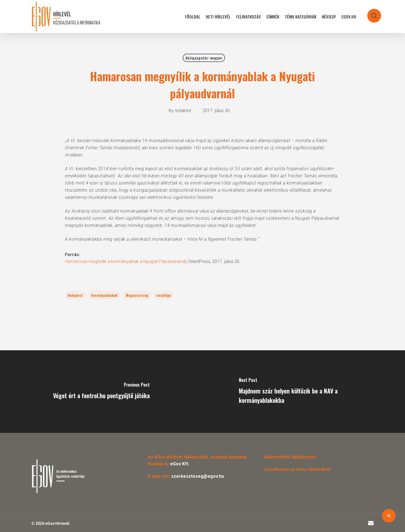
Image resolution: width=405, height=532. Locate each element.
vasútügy (164, 295)
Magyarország (137, 295)
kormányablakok (104, 295)
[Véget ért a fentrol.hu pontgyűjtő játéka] (101, 392)
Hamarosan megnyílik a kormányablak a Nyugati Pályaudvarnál (125, 261)
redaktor (183, 111)
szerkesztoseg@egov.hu (198, 476)
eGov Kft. (180, 464)
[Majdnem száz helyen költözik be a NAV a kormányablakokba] (304, 392)
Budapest (75, 295)
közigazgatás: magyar (204, 58)
